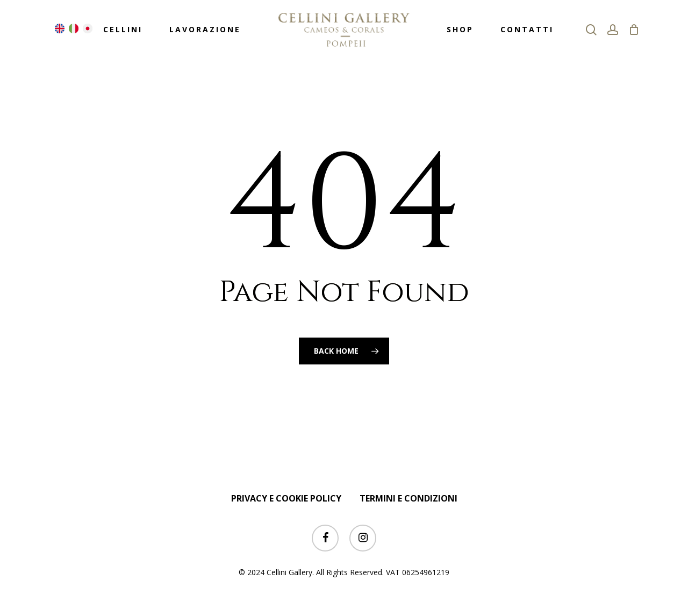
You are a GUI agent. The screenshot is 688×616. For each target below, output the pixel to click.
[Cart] (634, 30)
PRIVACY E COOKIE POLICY (286, 498)
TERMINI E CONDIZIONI (408, 498)
